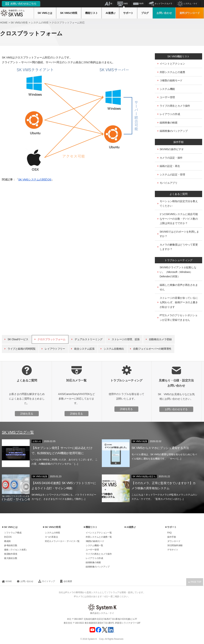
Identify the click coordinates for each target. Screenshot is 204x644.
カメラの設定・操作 (171, 158)
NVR (138, 4)
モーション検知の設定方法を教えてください (179, 203)
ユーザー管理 (167, 97)
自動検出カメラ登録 (160, 339)
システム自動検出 (114, 349)
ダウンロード (174, 541)
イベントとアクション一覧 (99, 533)
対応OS (8, 537)
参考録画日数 (11, 545)
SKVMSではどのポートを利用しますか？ (179, 234)
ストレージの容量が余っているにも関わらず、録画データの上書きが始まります (179, 302)
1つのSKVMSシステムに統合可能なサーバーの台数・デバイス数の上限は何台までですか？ (179, 219)
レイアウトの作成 (170, 114)
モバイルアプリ (169, 183)
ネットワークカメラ (161, 4)
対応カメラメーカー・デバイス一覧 (62, 541)
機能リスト (92, 13)
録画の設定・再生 (170, 166)
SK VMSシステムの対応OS (35, 179)
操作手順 (172, 537)
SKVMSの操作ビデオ (172, 149)
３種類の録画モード (171, 80)
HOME (9, 581)
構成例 (7, 541)
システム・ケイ (187, 4)
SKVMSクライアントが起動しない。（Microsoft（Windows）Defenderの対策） (178, 272)
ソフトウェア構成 (13, 533)
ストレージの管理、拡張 (126, 339)
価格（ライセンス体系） (16, 550)
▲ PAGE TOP (195, 582)
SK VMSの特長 (69, 13)
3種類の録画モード (95, 541)
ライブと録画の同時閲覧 (22, 349)
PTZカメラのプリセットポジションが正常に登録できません (179, 318)
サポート (128, 13)
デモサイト (173, 550)
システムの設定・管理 (172, 175)
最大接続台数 (11, 558)
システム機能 (167, 89)
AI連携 (110, 13)
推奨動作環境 (11, 554)
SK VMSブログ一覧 (18, 432)
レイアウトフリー (55, 349)
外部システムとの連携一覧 (99, 537)
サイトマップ (48, 581)
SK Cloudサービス (18, 339)
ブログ (145, 13)
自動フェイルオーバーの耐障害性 (152, 349)
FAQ (169, 533)
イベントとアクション (172, 64)
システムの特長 (52, 533)
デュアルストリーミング (89, 339)
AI (108, 4)
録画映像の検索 (169, 123)
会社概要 (68, 581)
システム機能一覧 (94, 545)
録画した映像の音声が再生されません (179, 287)
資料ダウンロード (190, 13)
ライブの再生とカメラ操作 (175, 106)
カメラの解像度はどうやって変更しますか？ (179, 247)
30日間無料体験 (175, 545)
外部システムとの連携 (172, 72)
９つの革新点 (51, 537)
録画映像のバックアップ (174, 131)
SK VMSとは (45, 13)
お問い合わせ (164, 13)
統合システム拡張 (84, 349)
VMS (123, 4)
